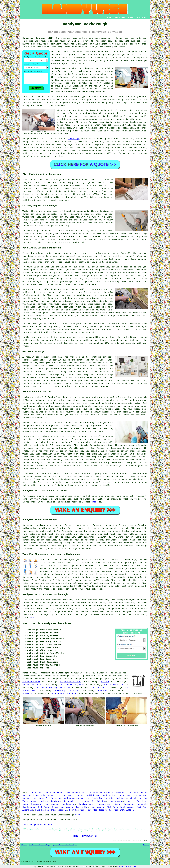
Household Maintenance (100, 792)
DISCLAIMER (142, 18)
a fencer (102, 691)
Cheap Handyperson (75, 792)
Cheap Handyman (53, 792)
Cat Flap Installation (121, 810)
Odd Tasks (109, 795)
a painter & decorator (64, 693)
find (31, 600)
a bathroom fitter (114, 685)
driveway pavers (31, 682)
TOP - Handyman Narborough (37, 825)
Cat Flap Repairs (97, 810)
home (125, 673)
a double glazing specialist (54, 688)
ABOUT (123, 18)
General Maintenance (50, 798)
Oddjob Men (36, 792)
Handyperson (83, 798)
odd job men (49, 150)
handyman (73, 153)
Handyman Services (136, 801)
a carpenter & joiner (73, 685)
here (32, 617)
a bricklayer (98, 688)
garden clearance (32, 685)
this (94, 502)
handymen (41, 525)
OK (135, 866)
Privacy (146, 845)
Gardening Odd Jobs (127, 792)
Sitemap (24, 845)
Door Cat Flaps (77, 810)
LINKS (116, 18)
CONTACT (131, 18)
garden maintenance (109, 531)
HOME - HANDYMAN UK (85, 836)
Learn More (125, 866)
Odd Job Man (64, 795)
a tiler (105, 682)
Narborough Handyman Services (47, 624)
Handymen (79, 795)
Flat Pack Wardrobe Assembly (51, 810)
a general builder (71, 682)
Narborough (74, 139)
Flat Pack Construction (120, 807)
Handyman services (133, 612)
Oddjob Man (94, 795)
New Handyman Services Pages (40, 845)
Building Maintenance (41, 795)
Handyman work (30, 139)
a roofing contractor (67, 691)
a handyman (127, 546)
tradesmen (137, 693)
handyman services (134, 543)
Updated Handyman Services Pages (65, 845)
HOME (109, 18)
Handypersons (29, 798)
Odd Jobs (69, 798)
